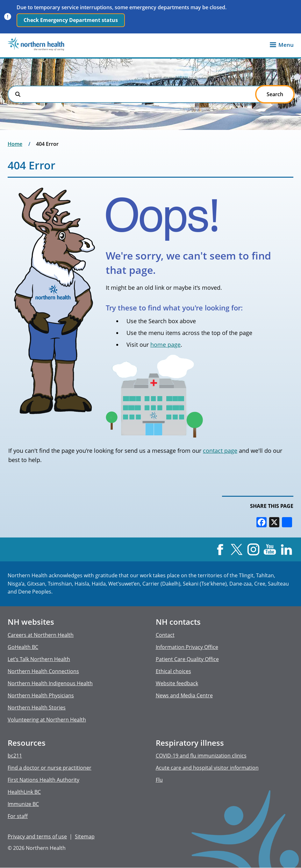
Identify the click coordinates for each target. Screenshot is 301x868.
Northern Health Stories (37, 708)
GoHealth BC (23, 647)
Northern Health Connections (43, 671)
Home (15, 144)
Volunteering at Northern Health (47, 720)
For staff (18, 816)
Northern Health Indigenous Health (50, 683)
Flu (159, 780)
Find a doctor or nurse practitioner (50, 768)
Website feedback (177, 683)
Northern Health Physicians (41, 695)
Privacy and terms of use (37, 836)
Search (18, 94)
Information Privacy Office (187, 647)
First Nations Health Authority (43, 780)
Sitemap (85, 836)
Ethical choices (173, 671)
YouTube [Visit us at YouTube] (270, 549)
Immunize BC (23, 804)
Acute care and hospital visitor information (207, 768)
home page (165, 345)
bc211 (15, 756)
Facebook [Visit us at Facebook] (220, 549)
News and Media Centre (184, 695)
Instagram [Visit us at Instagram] (253, 549)
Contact (165, 635)
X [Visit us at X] (236, 549)
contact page (220, 451)
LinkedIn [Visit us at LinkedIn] (287, 549)
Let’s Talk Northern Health (39, 659)
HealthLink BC (24, 792)
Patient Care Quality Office (187, 659)
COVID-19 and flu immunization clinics (201, 756)
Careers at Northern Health (41, 635)
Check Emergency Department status (71, 20)
